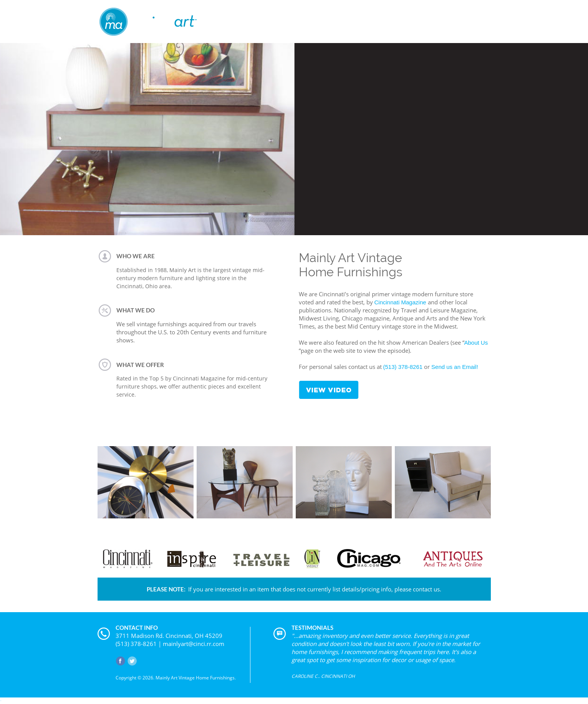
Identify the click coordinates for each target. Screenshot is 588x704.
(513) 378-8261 (403, 367)
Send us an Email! (455, 367)
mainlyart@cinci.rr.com (194, 644)
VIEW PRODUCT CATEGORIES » (294, 524)
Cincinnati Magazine (400, 302)
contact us (426, 589)
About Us (476, 343)
